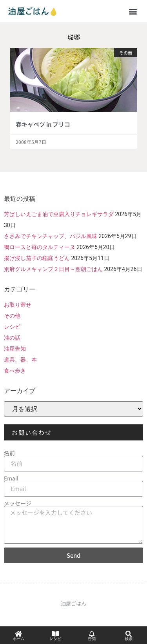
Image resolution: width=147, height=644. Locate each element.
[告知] (92, 634)
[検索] (129, 634)
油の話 (12, 338)
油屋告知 (15, 349)
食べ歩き (15, 371)
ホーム (18, 639)
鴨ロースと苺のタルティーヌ (40, 247)
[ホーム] (18, 634)
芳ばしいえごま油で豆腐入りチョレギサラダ (59, 214)
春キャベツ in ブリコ (43, 124)
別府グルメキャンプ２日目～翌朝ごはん (53, 269)
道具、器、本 (20, 360)
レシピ (12, 327)
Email (11, 478)
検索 (129, 639)
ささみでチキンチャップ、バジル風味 (51, 236)
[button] (133, 11)
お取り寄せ (18, 305)
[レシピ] (55, 634)
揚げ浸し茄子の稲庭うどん (37, 258)
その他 (12, 316)
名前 (9, 453)
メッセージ (18, 503)
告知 (92, 639)
